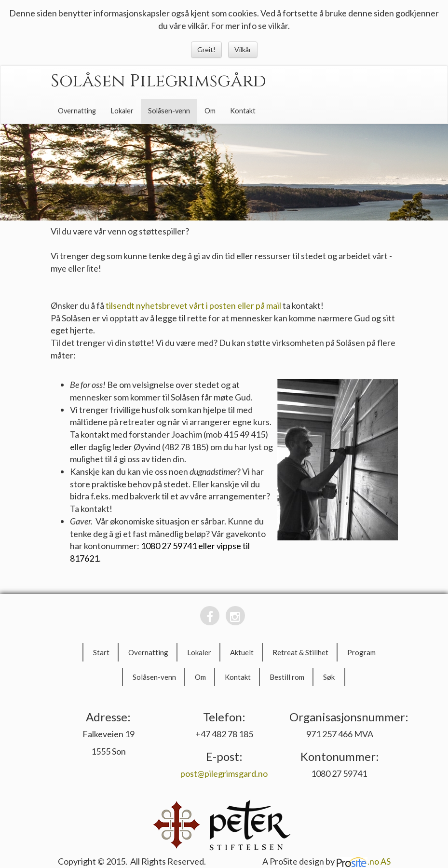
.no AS (363, 861)
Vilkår (243, 49)
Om (210, 111)
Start (101, 652)
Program (361, 652)
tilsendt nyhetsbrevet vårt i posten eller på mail (193, 305)
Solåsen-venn (169, 111)
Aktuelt (242, 652)
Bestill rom (287, 677)
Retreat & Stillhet (300, 652)
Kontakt (243, 111)
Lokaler (122, 111)
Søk (329, 677)
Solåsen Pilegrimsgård (158, 81)
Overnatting (77, 111)
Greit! (206, 49)
